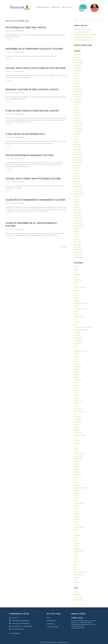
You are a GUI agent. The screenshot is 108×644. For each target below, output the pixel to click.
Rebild (76, 501)
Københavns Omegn (80, 435)
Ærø (75, 285)
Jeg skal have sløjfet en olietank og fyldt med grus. (36, 68)
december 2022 (78, 123)
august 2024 (78, 71)
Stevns (76, 538)
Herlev (76, 382)
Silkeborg (77, 517)
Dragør (76, 306)
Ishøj (75, 414)
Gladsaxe (77, 356)
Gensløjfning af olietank (81, 351)
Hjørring (76, 390)
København (77, 430)
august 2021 (77, 165)
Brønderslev (77, 301)
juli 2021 (76, 168)
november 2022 (78, 126)
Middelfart (77, 461)
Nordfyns (77, 469)
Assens (76, 282)
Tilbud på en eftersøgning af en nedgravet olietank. (36, 200)
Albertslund (77, 274)
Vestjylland (77, 577)
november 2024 (78, 63)
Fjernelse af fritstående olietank (83, 327)
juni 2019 (76, 234)
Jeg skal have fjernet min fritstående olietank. (33, 179)
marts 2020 (77, 210)
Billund (76, 293)
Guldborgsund (78, 367)
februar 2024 (78, 86)
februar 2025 (78, 55)
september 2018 (79, 257)
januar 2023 (77, 120)
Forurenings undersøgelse (81, 330)
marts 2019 (77, 242)
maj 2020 (77, 205)
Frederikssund (78, 343)
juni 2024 (77, 76)
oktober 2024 (78, 65)
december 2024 (78, 60)
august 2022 (78, 134)
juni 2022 (77, 139)
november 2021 (78, 157)
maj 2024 (77, 78)
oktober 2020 (78, 192)
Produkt (76, 496)
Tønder (76, 559)
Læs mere (8, 40)
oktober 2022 (78, 128)
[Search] (88, 20)
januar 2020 (77, 215)
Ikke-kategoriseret (79, 411)
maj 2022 (77, 142)
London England (79, 453)
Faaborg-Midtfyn (79, 317)
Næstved (77, 464)
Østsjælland (77, 493)
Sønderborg (77, 535)
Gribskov (77, 364)
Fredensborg (78, 332)
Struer (76, 540)
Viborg (76, 580)
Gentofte (77, 353)
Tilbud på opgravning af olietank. (83, 37)
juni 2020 (77, 202)
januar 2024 (77, 89)
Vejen (76, 567)
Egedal (76, 311)
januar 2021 (77, 184)
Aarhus (76, 272)
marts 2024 (77, 84)
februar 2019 (77, 244)
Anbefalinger (78, 280)
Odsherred (77, 485)
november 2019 (78, 220)
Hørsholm (77, 403)
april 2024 (77, 81)
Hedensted (77, 374)
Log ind (76, 592)
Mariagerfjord (78, 459)
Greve (76, 361)
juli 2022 (76, 136)
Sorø (75, 532)
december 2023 (78, 92)
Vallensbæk (77, 561)
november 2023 (78, 94)
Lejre (75, 446)
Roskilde (76, 509)
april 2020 (77, 207)
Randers (76, 498)
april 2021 (77, 176)
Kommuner (77, 427)
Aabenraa (77, 267)
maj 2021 (76, 173)
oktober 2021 (78, 160)
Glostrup (76, 359)
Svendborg (77, 543)
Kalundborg (77, 419)
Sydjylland (77, 548)
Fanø (75, 319)
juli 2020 (76, 199)
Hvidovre (77, 406)
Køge (76, 438)
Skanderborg (78, 519)
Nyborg (76, 477)
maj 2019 (76, 236)
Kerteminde (77, 422)
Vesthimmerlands (79, 575)
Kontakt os (67, 7)
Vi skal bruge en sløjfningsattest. (25, 134)
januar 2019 (77, 247)
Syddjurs (76, 546)
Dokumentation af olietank (82, 303)
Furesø (76, 346)
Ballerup (76, 290)
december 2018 (78, 249)
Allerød (76, 277)
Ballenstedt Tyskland (80, 288)
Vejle (75, 569)
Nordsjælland (78, 475)
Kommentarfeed (79, 597)
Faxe (75, 325)
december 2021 (78, 155)
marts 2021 (77, 178)
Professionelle (43, 7)
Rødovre (76, 511)
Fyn (75, 348)
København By (78, 432)
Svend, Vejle (77, 618)
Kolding (76, 425)
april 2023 (77, 113)
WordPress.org (78, 600)
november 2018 (78, 252)
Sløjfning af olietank (80, 527)
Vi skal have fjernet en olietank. (83, 29)
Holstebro (77, 396)
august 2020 (78, 197)
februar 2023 (78, 118)
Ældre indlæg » (63, 247)
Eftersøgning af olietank (81, 309)
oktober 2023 (78, 97)
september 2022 (79, 131)
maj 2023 (77, 110)
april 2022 (77, 144)
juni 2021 (76, 171)
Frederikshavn (78, 340)
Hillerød (76, 388)
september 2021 (79, 163)
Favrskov (77, 322)
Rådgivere (56, 7)
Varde (76, 564)
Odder (76, 480)
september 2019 (79, 226)
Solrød (76, 530)
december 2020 (78, 186)
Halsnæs (76, 372)
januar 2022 (77, 152)
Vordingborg (77, 582)
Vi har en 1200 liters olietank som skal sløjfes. (32, 111)
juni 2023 (77, 107)
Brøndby (76, 298)
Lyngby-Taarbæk (79, 456)
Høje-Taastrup (78, 401)
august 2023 (78, 102)
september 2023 (79, 99)
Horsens (76, 398)
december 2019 (78, 218)
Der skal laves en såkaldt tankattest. (84, 40)
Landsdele (77, 440)
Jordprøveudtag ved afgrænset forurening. (86, 35)
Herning (76, 385)
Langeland (77, 443)
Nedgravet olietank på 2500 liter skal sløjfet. (32, 89)
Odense (76, 482)
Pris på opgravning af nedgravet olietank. (30, 155)
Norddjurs (77, 467)
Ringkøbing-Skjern (79, 504)
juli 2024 (76, 73)
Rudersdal (77, 514)
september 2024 (79, 68)
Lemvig (76, 448)
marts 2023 (77, 115)
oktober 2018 (78, 255)
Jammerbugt (78, 417)
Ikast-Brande (78, 409)
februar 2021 (77, 181)
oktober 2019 (78, 223)
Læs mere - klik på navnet (78, 628)
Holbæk (76, 393)
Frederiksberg (78, 338)
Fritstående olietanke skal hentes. (26, 27)
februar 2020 (78, 213)
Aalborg (76, 269)
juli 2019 (76, 231)
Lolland (76, 451)
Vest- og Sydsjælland (80, 572)
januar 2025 (77, 57)
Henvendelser (78, 380)
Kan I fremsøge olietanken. (82, 32)
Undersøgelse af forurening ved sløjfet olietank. (34, 49)
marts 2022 (77, 147)
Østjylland (77, 490)
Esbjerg (76, 314)
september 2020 (79, 194)
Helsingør (77, 377)
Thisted (76, 556)
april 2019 (77, 239)
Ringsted (77, 506)
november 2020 (78, 189)
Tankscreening (78, 551)
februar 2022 (78, 149)
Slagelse (76, 525)
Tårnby (76, 553)
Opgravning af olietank (80, 488)
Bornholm (77, 296)
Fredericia (77, 335)
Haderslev (77, 369)
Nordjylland (77, 472)
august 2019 (77, 228)
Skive (76, 522)
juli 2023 (76, 105)
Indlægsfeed (77, 594)
